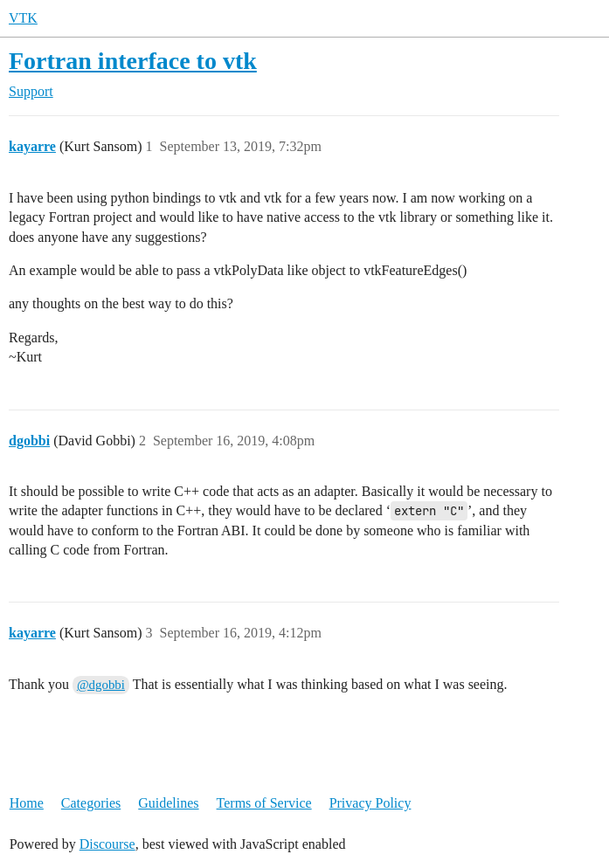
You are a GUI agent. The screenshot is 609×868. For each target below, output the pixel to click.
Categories (91, 803)
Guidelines (168, 803)
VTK (23, 18)
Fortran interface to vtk (133, 61)
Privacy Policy (370, 803)
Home (27, 803)
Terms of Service (264, 803)
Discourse (107, 844)
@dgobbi (101, 685)
